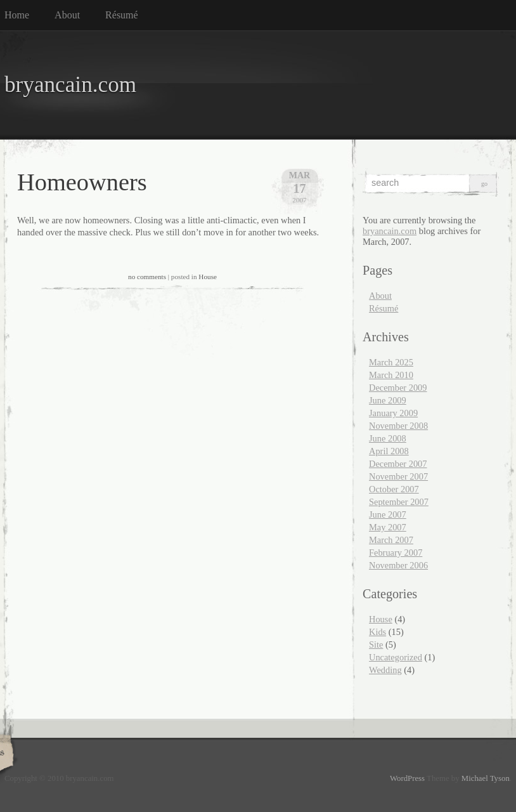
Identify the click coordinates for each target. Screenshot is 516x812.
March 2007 (391, 540)
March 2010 (391, 375)
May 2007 (388, 527)
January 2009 (393, 413)
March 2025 (391, 362)
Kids (377, 632)
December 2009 (398, 388)
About (67, 15)
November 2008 (398, 426)
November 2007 (398, 476)
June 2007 (388, 514)
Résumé (122, 15)
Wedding (385, 670)
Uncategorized (396, 657)
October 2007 (394, 489)
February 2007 (396, 553)
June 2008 (388, 438)
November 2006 (398, 565)
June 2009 (388, 400)
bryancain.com (70, 85)
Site (376, 645)
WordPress (407, 778)
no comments (147, 277)
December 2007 (398, 464)
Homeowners (82, 182)
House (208, 277)
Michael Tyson (486, 778)
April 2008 (389, 451)
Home (17, 15)
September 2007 (399, 502)
